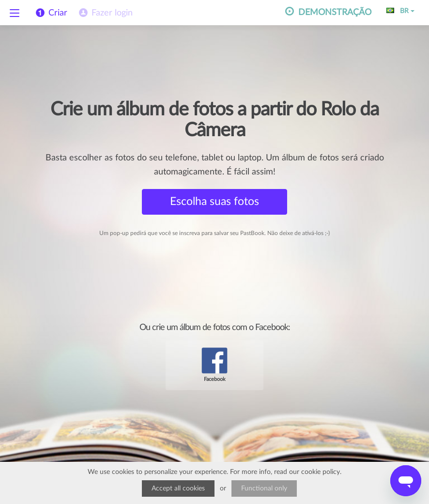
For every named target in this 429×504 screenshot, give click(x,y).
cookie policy (321, 472)
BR (400, 11)
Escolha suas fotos (214, 201)
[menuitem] (105, 13)
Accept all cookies (178, 488)
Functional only (264, 488)
